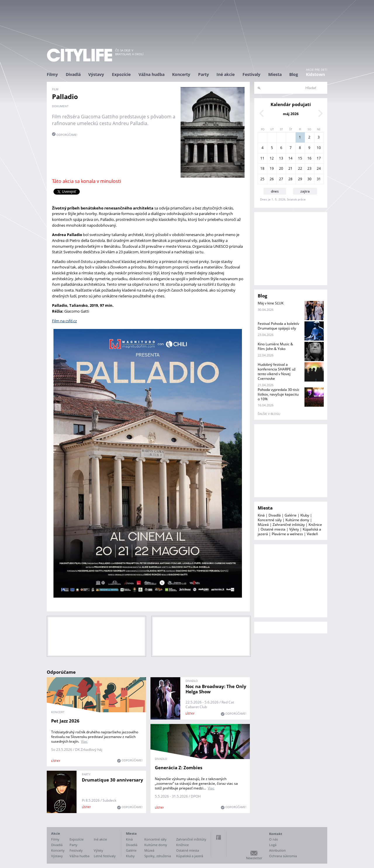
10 (319, 148)
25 (262, 179)
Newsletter (254, 858)
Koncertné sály (270, 520)
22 (300, 168)
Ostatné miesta (273, 529)
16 (309, 158)
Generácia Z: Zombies (179, 767)
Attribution (277, 850)
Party (204, 74)
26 (272, 179)
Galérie (291, 515)
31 (319, 179)
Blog (294, 74)
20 (281, 168)
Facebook (219, 837)
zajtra (305, 191)
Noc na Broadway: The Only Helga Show (216, 689)
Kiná (261, 515)
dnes (275, 191)
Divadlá (73, 74)
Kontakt (276, 834)
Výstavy (96, 74)
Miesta (275, 74)
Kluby (305, 515)
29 (300, 179)
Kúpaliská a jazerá (190, 856)
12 (272, 158)
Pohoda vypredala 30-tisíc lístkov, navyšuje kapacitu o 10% (279, 394)
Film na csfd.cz (64, 321)
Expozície (121, 74)
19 (272, 168)
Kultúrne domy (297, 520)
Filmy (52, 74)
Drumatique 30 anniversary (112, 780)
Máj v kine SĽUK (271, 303)
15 (300, 158)
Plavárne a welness (287, 534)
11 (262, 158)
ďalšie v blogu (269, 414)
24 (319, 168)
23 (309, 168)
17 (319, 158)
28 (290, 179)
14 (290, 158)
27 (281, 179)
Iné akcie (226, 74)
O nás (273, 839)
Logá (273, 845)
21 (290, 168)
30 (309, 179)
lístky (56, 761)
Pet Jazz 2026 (65, 721)
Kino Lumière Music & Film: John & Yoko (275, 346)
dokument (60, 106)
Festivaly (251, 74)
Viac (84, 741)
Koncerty (181, 74)
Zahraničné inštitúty (289, 525)
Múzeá (263, 525)
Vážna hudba (151, 74)
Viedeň (312, 534)
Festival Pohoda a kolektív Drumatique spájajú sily (278, 326)
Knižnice (315, 525)
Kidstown (315, 74)
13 (281, 158)
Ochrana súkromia (283, 856)
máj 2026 (291, 114)
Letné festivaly (105, 856)
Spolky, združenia (158, 856)
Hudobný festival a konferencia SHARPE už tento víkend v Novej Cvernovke (277, 371)
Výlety (294, 529)
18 (262, 168)
